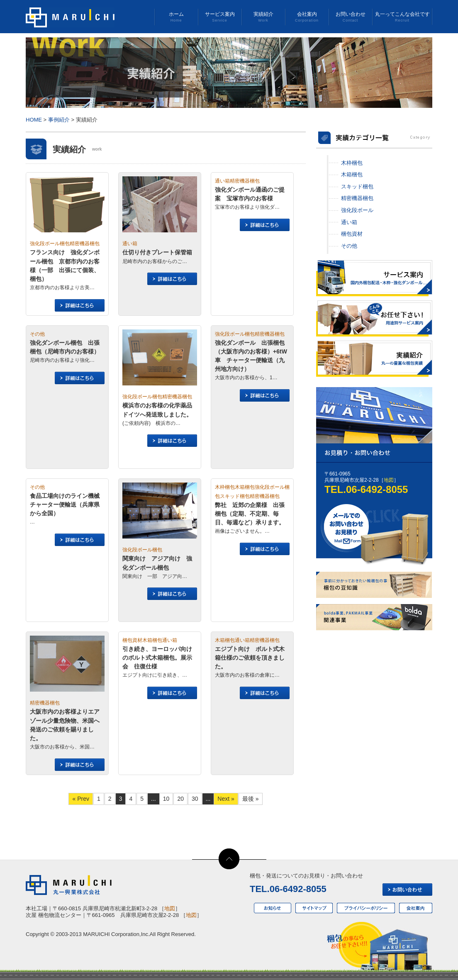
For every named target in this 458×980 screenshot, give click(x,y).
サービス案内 (220, 17)
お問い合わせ (350, 17)
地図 (389, 480)
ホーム (176, 17)
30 (195, 799)
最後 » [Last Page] (251, 799)
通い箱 (349, 222)
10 (166, 799)
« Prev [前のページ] (81, 799)
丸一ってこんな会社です (402, 17)
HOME (34, 120)
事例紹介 (59, 120)
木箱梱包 (352, 174)
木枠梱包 (352, 163)
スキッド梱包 (357, 186)
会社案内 (307, 17)
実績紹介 (263, 17)
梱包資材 (352, 234)
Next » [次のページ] (226, 799)
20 (180, 799)
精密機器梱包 (357, 198)
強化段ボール (357, 210)
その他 (349, 246)
